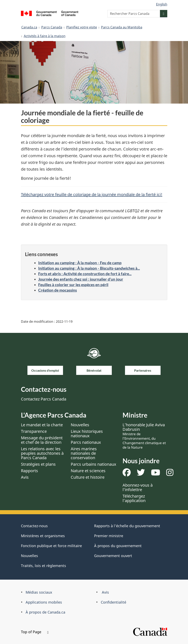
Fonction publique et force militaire (51, 546)
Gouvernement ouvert (113, 556)
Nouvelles (80, 425)
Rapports (29, 471)
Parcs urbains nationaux (93, 464)
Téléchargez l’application (134, 498)
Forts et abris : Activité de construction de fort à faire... (85, 274)
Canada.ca (29, 27)
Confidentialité (114, 602)
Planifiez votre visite (82, 27)
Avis (25, 477)
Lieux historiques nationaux (87, 433)
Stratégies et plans (38, 464)
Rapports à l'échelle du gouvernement (127, 526)
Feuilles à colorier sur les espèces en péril (73, 285)
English (162, 4)
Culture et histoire (88, 477)
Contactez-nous (34, 526)
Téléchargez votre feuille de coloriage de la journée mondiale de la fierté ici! (92, 194)
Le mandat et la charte (42, 425)
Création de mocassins (58, 290)
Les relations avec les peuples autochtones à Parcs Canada (42, 453)
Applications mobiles (44, 602)
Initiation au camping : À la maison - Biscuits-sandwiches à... (89, 268)
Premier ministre (109, 536)
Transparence (34, 431)
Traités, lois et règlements (43, 566)
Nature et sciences (88, 471)
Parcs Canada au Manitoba (122, 27)
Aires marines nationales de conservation (84, 453)
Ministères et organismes (43, 536)
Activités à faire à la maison (45, 36)
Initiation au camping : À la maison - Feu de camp (80, 263)
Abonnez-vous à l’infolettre (138, 487)
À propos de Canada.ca (45, 612)
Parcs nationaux (86, 442)
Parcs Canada (52, 27)
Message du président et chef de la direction (42, 440)
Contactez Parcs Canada (44, 399)
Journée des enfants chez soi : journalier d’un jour (81, 279)
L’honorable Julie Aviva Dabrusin (144, 436)
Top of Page (35, 632)
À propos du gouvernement (118, 546)
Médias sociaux (39, 592)
